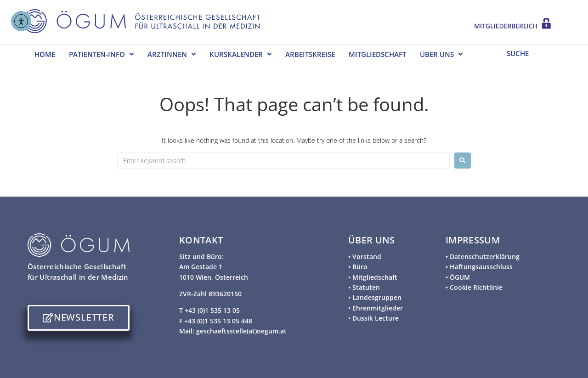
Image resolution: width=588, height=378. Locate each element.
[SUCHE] (529, 53)
